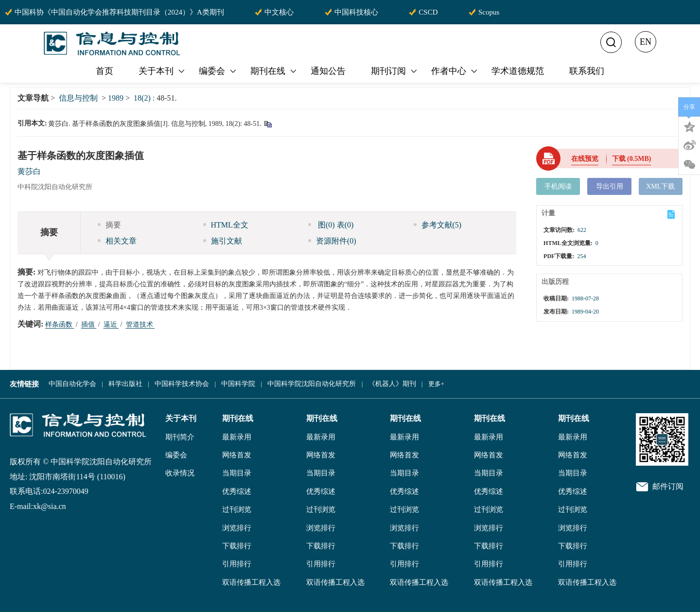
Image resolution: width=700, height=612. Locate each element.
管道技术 (140, 324)
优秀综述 (237, 491)
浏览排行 (237, 528)
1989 (116, 98)
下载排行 (237, 546)
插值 (89, 324)
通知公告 (328, 71)
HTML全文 (226, 225)
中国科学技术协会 (182, 384)
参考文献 (438, 225)
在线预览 (585, 159)
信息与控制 (78, 98)
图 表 (331, 225)
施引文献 (223, 241)
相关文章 (117, 241)
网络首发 (237, 455)
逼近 (111, 324)
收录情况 (180, 473)
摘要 (109, 225)
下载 (632, 159)
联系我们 (587, 71)
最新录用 (237, 437)
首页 (105, 71)
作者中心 (455, 71)
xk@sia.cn (50, 506)
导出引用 (610, 186)
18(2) (143, 98)
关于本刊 (162, 71)
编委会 (218, 71)
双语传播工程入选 (251, 582)
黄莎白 (29, 171)
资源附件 (332, 241)
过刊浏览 (237, 509)
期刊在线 (274, 71)
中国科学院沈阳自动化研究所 (312, 384)
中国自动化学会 (72, 384)
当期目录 (237, 473)
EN (646, 42)
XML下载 (660, 186)
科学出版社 (125, 384)
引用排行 (237, 564)
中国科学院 (238, 384)
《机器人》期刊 (392, 384)
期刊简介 (180, 437)
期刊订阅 (395, 71)
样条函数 (60, 324)
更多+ (436, 384)
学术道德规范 (518, 71)
